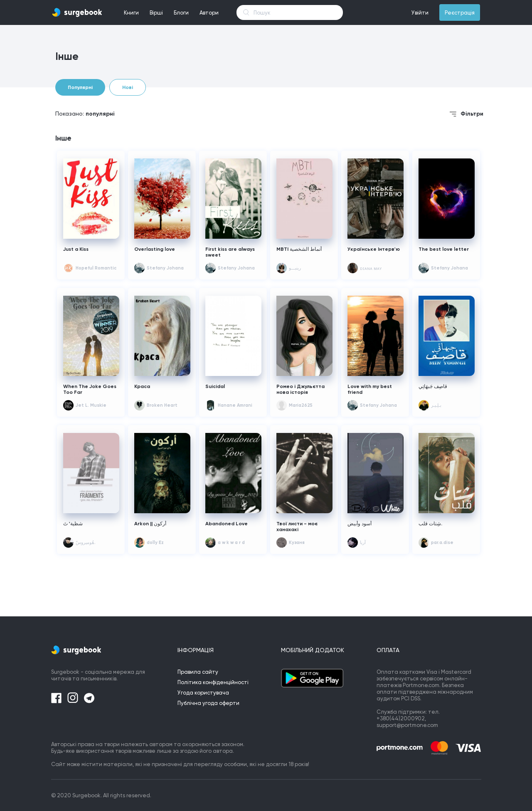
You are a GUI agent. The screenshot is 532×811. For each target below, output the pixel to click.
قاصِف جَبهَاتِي (433, 386)
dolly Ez (155, 543)
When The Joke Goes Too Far (90, 389)
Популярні (80, 87)
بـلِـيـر (436, 405)
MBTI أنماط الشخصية (299, 249)
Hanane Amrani (235, 405)
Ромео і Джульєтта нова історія (300, 389)
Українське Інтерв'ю (374, 249)
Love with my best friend (370, 389)
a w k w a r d (231, 543)
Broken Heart (162, 405)
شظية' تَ (73, 524)
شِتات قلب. (430, 524)
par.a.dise (442, 543)
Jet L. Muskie (91, 405)
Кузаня (297, 543)
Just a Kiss (76, 249)
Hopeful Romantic (96, 268)
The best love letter (444, 249)
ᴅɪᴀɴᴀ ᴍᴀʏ (371, 268)
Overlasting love (155, 249)
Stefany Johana (165, 268)
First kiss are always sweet (230, 252)
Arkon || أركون (150, 524)
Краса (142, 386)
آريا (363, 543)
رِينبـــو (295, 268)
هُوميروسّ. (86, 543)
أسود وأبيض (360, 524)
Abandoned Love (227, 524)
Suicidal (215, 386)
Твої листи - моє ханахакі (297, 527)
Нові (128, 87)
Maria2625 (301, 405)
